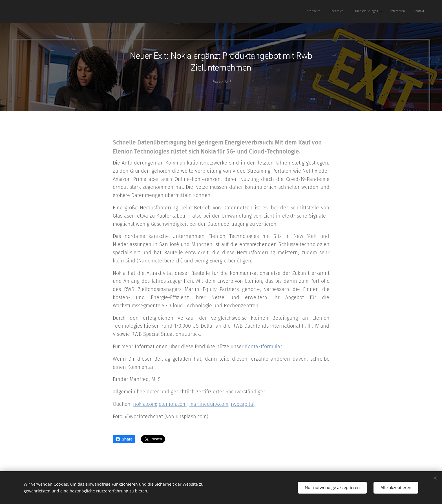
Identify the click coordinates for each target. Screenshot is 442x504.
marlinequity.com (209, 404)
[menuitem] (384, 12)
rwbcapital (243, 404)
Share (124, 439)
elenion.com (173, 404)
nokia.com (145, 404)
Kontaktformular (263, 347)
